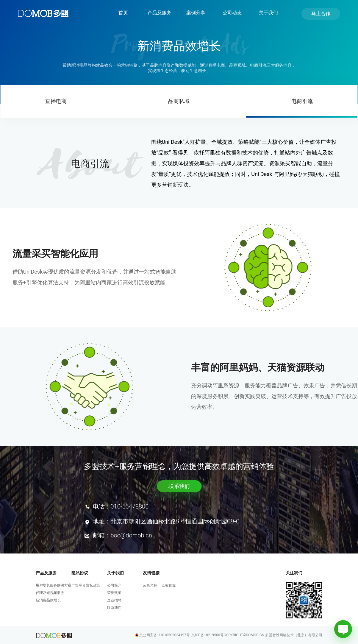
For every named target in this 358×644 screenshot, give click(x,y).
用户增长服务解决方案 (54, 585)
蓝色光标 (150, 585)
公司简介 (114, 585)
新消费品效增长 (48, 600)
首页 (123, 13)
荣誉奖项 (114, 593)
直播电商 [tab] (56, 101)
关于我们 (268, 13)
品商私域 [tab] (179, 101)
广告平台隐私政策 (86, 585)
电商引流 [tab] (302, 101)
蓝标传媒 (169, 585)
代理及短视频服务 (50, 593)
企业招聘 (114, 600)
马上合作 (321, 14)
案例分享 (196, 13)
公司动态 (232, 13)
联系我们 (179, 486)
